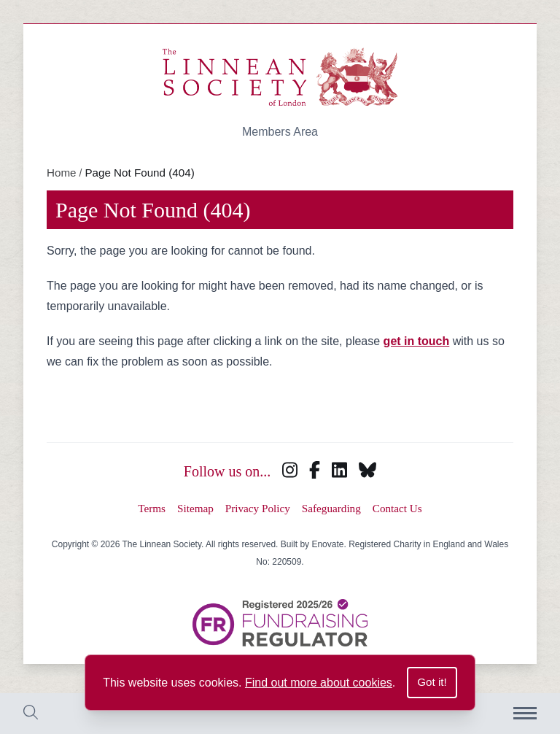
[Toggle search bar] (31, 714)
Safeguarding (331, 508)
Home (62, 173)
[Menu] (525, 714)
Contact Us (397, 508)
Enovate (327, 544)
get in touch (417, 341)
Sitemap (195, 508)
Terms (152, 508)
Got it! (432, 682)
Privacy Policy (258, 508)
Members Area (280, 132)
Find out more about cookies (319, 683)
